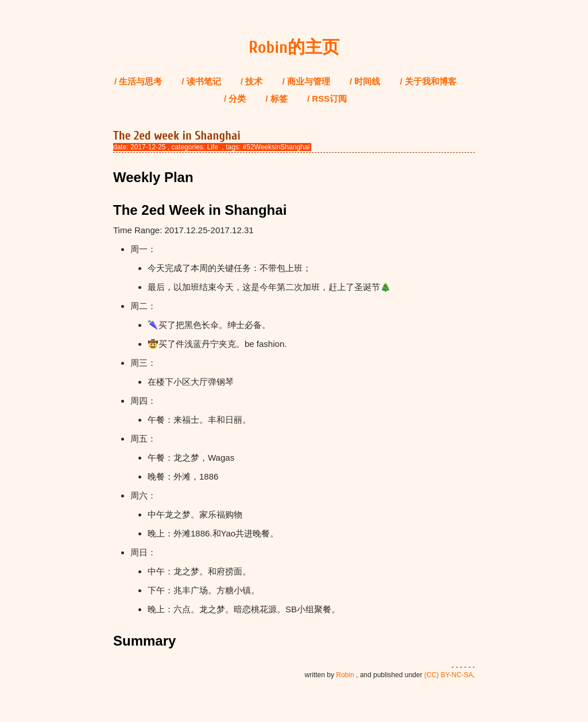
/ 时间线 (365, 81)
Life (212, 147)
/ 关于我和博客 (428, 81)
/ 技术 (252, 81)
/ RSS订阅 (327, 99)
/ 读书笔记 (202, 81)
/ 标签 (276, 99)
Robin (345, 675)
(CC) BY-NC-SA (449, 675)
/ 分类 (235, 99)
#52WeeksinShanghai (276, 147)
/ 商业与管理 (306, 81)
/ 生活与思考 (138, 81)
